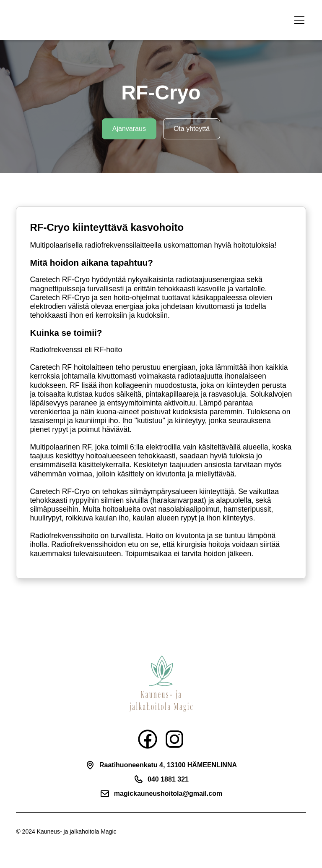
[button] (298, 20)
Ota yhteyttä (192, 129)
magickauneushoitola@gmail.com (168, 793)
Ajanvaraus (129, 129)
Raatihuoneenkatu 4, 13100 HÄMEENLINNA (168, 765)
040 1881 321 (168, 779)
